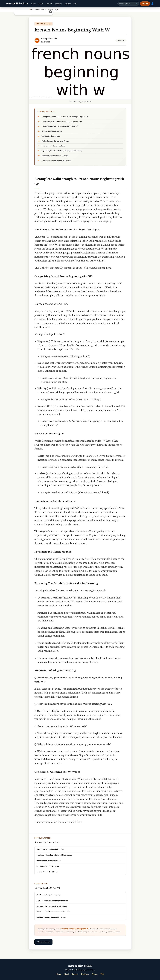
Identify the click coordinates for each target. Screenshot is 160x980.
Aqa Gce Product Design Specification (52, 900)
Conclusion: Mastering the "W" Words (56, 160)
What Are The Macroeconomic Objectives (54, 912)
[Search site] (128, 4)
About (41, 4)
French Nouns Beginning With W (75, 929)
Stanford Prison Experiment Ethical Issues (54, 855)
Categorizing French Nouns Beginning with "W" (60, 126)
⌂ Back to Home (43, 942)
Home (34, 4)
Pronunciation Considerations (53, 146)
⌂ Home (145, 4)
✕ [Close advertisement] (156, 12)
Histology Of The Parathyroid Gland (52, 906)
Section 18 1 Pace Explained (48, 866)
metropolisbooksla (17, 4)
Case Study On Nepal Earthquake (50, 849)
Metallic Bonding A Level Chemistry (51, 917)
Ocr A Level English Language (49, 895)
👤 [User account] (152, 4)
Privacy (68, 4)
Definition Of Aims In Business (49, 861)
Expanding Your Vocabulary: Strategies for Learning (62, 151)
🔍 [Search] (137, 4)
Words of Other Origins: (51, 136)
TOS (75, 4)
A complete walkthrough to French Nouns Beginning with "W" (65, 117)
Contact (49, 4)
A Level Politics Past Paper (47, 872)
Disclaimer (58, 4)
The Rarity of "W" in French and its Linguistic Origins (62, 121)
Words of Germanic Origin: (52, 131)
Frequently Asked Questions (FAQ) (55, 156)
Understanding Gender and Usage (55, 141)
